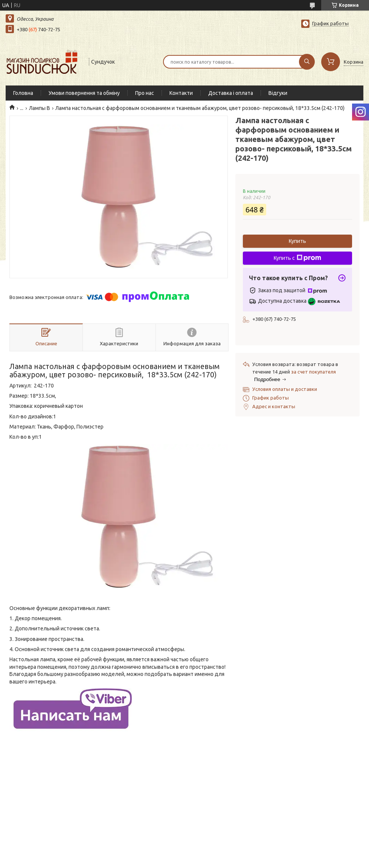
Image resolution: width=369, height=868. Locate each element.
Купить (297, 241)
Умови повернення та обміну (84, 93)
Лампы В (40, 108)
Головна (23, 93)
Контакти (181, 93)
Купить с (297, 258)
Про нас (145, 93)
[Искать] (307, 62)
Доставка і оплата (231, 93)
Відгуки (278, 93)
